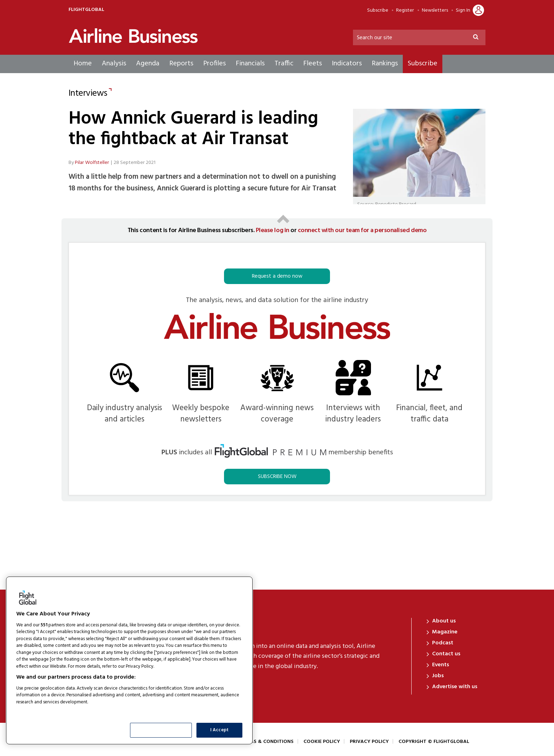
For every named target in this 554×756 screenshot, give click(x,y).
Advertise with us (455, 687)
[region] (129, 660)
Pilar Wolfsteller (92, 163)
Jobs (438, 676)
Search (479, 38)
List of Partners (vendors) (44, 711)
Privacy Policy (369, 742)
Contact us (446, 654)
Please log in (273, 231)
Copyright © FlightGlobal (434, 742)
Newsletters (435, 11)
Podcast (443, 643)
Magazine (445, 632)
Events (441, 665)
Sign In (463, 11)
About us (444, 621)
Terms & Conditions (267, 742)
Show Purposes (161, 730)
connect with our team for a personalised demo (362, 231)
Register (405, 11)
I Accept (219, 730)
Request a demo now (277, 276)
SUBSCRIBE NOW (277, 477)
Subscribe (378, 11)
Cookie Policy (322, 742)
